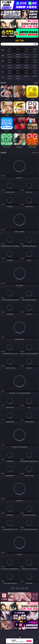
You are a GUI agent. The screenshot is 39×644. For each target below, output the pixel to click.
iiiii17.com (19, 41)
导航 (3, 77)
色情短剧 (18, 79)
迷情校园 (10, 73)
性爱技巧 (35, 73)
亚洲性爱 (10, 60)
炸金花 (18, 51)
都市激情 (10, 71)
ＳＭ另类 (35, 57)
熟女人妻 (10, 57)
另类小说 (18, 73)
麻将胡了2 (10, 51)
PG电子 (10, 49)
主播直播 (26, 57)
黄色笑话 (26, 73)
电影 (3, 61)
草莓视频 (26, 76)
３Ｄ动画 (35, 54)
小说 (3, 72)
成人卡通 (26, 60)
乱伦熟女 (26, 62)
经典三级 (18, 62)
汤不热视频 (35, 76)
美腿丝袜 (10, 68)
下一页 (22, 588)
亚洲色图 (18, 65)
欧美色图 (26, 65)
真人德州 (18, 49)
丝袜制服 (18, 57)
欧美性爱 (35, 60)
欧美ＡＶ (26, 54)
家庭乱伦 (18, 71)
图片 (3, 66)
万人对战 (26, 49)
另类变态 (35, 62)
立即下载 (29, 641)
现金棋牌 (26, 51)
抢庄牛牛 (35, 51)
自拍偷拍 (18, 54)
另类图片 (35, 68)
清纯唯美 (18, 68)
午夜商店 (18, 76)
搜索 (36, 44)
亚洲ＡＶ (10, 54)
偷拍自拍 (18, 60)
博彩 (3, 50)
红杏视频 (10, 79)
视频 (3, 55)
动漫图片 (35, 65)
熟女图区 (26, 68)
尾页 (26, 588)
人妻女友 (26, 71)
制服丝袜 (10, 62)
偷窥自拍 (10, 65)
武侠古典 (35, 71)
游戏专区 (35, 49)
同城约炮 (10, 76)
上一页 (17, 588)
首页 (13, 588)
